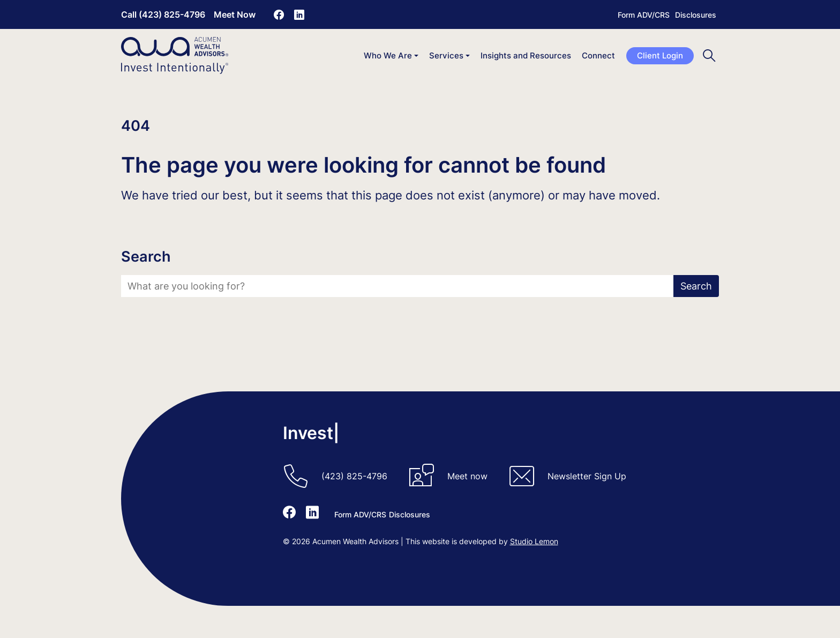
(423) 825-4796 (354, 476)
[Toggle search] (709, 55)
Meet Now (235, 14)
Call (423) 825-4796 (163, 14)
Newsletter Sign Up (587, 476)
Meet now (467, 476)
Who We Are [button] (388, 55)
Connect (598, 55)
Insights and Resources (526, 55)
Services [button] (446, 55)
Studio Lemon (534, 541)
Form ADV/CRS (644, 15)
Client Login (660, 55)
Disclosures (696, 15)
